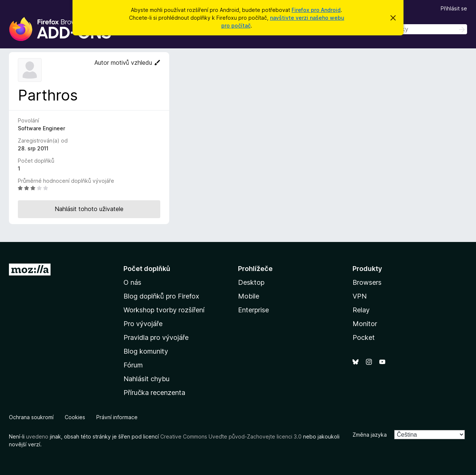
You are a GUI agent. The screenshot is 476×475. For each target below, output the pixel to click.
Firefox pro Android (316, 10)
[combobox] (414, 29)
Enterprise (253, 310)
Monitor (365, 324)
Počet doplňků (147, 269)
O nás (132, 282)
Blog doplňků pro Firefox (161, 296)
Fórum (133, 365)
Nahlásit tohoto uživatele (89, 209)
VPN (360, 296)
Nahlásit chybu (147, 379)
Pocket (364, 337)
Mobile (249, 296)
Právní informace (117, 417)
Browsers (367, 282)
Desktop (251, 282)
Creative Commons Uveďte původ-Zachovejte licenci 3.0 (231, 436)
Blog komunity (146, 351)
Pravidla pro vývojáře (156, 337)
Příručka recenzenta (154, 393)
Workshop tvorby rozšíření (164, 310)
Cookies (75, 417)
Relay (361, 310)
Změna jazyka (370, 435)
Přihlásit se (454, 8)
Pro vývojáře (143, 324)
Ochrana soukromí (31, 417)
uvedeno (38, 436)
